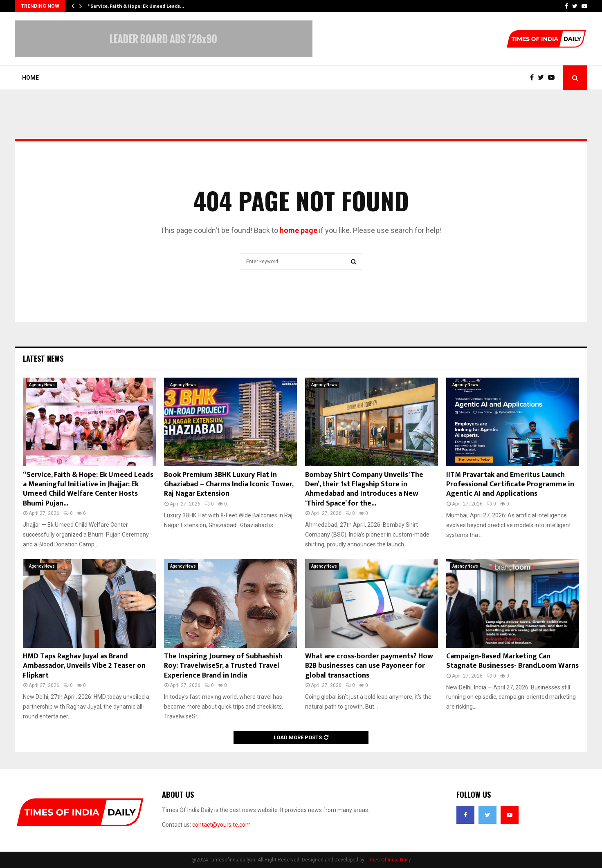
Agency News (42, 385)
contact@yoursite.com (221, 825)
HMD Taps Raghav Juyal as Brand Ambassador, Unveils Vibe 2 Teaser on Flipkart (84, 666)
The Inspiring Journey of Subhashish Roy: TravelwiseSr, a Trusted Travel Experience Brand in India (223, 666)
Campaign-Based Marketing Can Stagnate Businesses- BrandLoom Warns (512, 661)
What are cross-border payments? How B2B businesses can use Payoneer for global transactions (369, 666)
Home (30, 78)
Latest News (43, 358)
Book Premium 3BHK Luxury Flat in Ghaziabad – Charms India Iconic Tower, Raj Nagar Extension (229, 484)
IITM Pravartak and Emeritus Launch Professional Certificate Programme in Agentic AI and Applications (510, 484)
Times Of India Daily (388, 860)
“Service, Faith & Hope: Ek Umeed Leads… (136, 6)
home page (299, 230)
